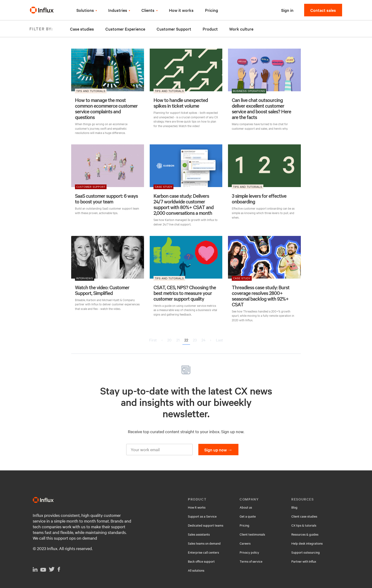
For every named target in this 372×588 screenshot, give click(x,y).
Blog (294, 507)
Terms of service (251, 561)
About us (246, 507)
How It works (197, 507)
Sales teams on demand (204, 543)
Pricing (212, 10)
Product (210, 29)
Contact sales (323, 10)
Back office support (201, 561)
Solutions (85, 10)
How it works (181, 10)
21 (178, 340)
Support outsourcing (306, 552)
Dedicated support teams (206, 525)
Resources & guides (305, 534)
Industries (118, 10)
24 (203, 340)
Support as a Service (202, 516)
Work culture (241, 29)
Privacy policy (249, 552)
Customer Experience (125, 29)
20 (169, 340)
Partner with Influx (304, 561)
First (153, 340)
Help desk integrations (307, 543)
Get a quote (248, 516)
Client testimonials (252, 534)
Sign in (287, 10)
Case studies (82, 29)
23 (195, 340)
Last (219, 340)
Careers (245, 543)
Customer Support (174, 29)
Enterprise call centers (203, 552)
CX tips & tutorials (304, 525)
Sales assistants (199, 534)
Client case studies (304, 516)
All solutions (196, 570)
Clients (148, 10)
